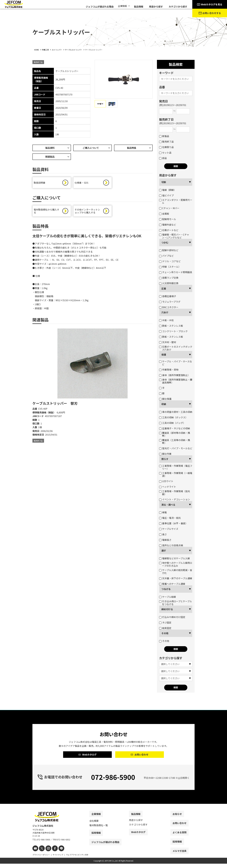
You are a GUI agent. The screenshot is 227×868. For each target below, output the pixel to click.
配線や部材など (169, 250)
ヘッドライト (168, 487)
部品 (163, 158)
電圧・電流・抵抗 (170, 518)
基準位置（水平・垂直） (173, 523)
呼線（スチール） (170, 267)
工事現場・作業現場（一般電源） (176, 474)
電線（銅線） (168, 190)
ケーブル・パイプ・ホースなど (176, 363)
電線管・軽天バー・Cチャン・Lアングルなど (174, 236)
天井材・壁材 (168, 342)
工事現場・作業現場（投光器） (175, 493)
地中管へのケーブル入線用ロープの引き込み (176, 564)
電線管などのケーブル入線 (174, 558)
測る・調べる (168, 505)
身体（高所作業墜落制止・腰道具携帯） (176, 381)
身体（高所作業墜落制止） (175, 375)
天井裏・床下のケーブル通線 (176, 578)
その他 (165, 633)
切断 (164, 182)
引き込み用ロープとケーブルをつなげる (176, 603)
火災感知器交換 (169, 283)
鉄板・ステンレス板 (171, 326)
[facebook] (52, 853)
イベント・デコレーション (175, 499)
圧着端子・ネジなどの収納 (175, 428)
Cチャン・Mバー (169, 208)
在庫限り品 (166, 147)
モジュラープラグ (170, 302)
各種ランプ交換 (169, 278)
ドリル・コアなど (170, 261)
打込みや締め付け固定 (172, 617)
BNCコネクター (169, 307)
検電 (163, 512)
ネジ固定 (165, 622)
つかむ (165, 242)
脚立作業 (165, 454)
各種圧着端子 (168, 296)
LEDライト (166, 481)
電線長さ (165, 540)
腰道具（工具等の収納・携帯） (175, 441)
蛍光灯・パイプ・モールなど (176, 448)
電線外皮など (168, 225)
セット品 (165, 153)
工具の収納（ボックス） (173, 417)
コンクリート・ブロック (173, 331)
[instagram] (47, 853)
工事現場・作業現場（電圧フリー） (176, 467)
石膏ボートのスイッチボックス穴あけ (176, 348)
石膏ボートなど (169, 230)
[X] (41, 853)
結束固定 (165, 628)
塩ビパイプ (166, 195)
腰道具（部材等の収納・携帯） (175, 434)
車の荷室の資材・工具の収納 (176, 412)
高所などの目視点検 (171, 545)
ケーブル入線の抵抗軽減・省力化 (176, 571)
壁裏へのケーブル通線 (172, 584)
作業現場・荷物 (169, 370)
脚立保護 (165, 399)
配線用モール (168, 219)
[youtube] (35, 853)
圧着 (164, 288)
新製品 (164, 136)
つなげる (166, 589)
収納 (164, 404)
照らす (165, 459)
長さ (163, 534)
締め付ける (167, 609)
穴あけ (165, 312)
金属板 (164, 214)
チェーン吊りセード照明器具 (176, 272)
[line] (58, 853)
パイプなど (166, 256)
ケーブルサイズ (169, 529)
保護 (164, 355)
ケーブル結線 (167, 597)
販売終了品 (166, 142)
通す (164, 550)
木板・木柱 (166, 320)
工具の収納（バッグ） (172, 423)
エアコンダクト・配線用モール (176, 201)
